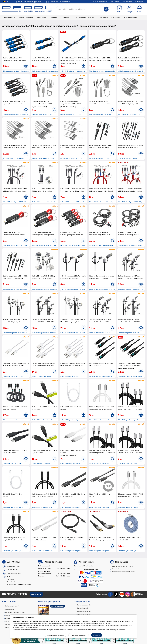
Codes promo (10, 622)
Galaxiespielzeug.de (84, 605)
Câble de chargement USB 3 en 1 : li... (44, 289)
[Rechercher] (106, 9)
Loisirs (54, 17)
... (142, 17)
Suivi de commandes (100, 2)
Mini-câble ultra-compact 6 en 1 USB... (16, 245)
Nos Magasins (127, 2)
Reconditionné (130, 17)
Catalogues (139, 2)
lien (109, 624)
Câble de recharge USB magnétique (101, 245)
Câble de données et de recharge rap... (16, 71)
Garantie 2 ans (117, 569)
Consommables (26, 17)
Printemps (116, 17)
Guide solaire (10, 628)
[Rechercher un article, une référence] (82, 9)
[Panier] (140, 9)
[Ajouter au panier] (26, 66)
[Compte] (130, 9)
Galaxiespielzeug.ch (84, 611)
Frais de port (60, 2)
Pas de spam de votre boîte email (123, 572)
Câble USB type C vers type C (42, 420)
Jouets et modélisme (85, 17)
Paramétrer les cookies (79, 635)
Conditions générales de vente (15, 612)
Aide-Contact (115, 2)
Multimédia (41, 17)
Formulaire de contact (14, 573)
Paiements (83, 566)
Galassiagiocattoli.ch (84, 614)
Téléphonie (103, 17)
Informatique (10, 17)
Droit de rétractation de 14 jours (123, 566)
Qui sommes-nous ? (12, 606)
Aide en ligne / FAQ (13, 566)
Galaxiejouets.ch (83, 608)
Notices (8, 625)
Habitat (67, 17)
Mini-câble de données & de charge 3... (102, 71)
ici (124, 630)
